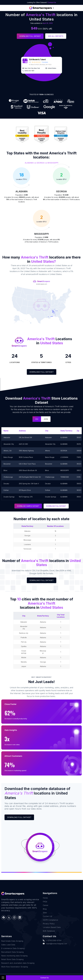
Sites (45, 913)
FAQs (45, 902)
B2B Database (49, 931)
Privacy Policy (49, 924)
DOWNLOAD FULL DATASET (56, 506)
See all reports (56, 36)
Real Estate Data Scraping (12, 941)
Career (46, 905)
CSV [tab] (37, 419)
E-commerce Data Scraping (13, 948)
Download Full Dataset (30, 36)
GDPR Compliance (50, 920)
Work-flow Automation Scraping (15, 967)
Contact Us (52, 2)
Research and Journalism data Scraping (18, 963)
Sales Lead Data (8, 945)
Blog (45, 909)
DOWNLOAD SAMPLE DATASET (28, 506)
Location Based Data (52, 927)
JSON (46, 419)
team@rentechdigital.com (55, 944)
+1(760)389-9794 (52, 940)
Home (45, 898)
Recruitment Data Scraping (12, 952)
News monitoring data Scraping (14, 956)
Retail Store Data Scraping (12, 959)
